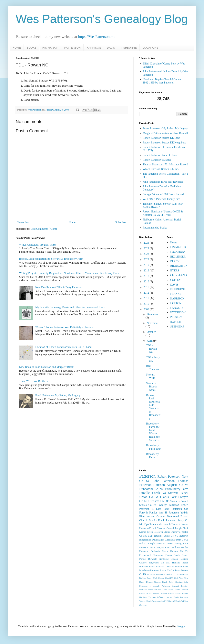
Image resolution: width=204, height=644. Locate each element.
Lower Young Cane (178, 543)
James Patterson (157, 567)
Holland (176, 563)
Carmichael (145, 555)
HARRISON (94, 48)
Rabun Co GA (167, 570)
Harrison (159, 485)
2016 (147, 282)
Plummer (155, 570)
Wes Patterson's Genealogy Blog (102, 19)
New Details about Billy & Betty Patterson (59, 287)
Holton (143, 543)
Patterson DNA (147, 547)
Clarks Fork (168, 497)
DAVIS (111, 48)
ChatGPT (169, 578)
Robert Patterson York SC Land (160, 155)
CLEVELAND (178, 275)
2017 (147, 276)
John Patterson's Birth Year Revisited (163, 182)
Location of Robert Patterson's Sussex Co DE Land (63, 347)
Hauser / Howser (180, 524)
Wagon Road (163, 547)
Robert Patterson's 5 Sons (157, 160)
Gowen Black (161, 582)
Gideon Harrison (179, 559)
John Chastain (176, 582)
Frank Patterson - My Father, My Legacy (58, 395)
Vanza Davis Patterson (177, 597)
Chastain (161, 528)
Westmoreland (158, 601)
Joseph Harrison (156, 543)
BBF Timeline (153, 368)
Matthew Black (146, 590)
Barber (153, 574)
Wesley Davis (145, 601)
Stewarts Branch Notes (152, 387)
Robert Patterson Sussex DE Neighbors (164, 143)
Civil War (178, 578)
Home (72, 222)
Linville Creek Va (153, 493)
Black (184, 493)
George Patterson (169, 505)
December (152, 314)
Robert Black (145, 593)
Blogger (181, 626)
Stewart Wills (151, 376)
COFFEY (176, 280)
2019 (147, 265)
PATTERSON (72, 48)
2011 (147, 298)
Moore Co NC (168, 590)
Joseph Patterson (162, 586)
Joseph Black (182, 528)
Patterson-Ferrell (148, 528)
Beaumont (161, 574)
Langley (185, 586)
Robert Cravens (160, 593)
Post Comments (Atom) (44, 229)
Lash (159, 509)
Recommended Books (155, 228)
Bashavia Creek (159, 551)
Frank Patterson (167, 520)
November (153, 323)
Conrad (170, 528)
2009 (147, 309)
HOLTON (176, 303)
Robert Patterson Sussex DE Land (162, 138)
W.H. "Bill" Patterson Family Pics (162, 199)
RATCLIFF (177, 322)
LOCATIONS (150, 48)
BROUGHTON (179, 266)
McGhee (157, 590)
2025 (147, 243)
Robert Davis (174, 593)
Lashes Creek (146, 532)
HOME (17, 48)
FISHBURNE (129, 48)
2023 (147, 254)
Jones (186, 567)
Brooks (153, 520)
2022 (147, 259)
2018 (147, 271)
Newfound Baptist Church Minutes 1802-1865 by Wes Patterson (162, 81)
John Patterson (164, 481)
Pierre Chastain (182, 590)
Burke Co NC (171, 536)
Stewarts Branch (179, 501)
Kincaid (175, 586)
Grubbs (143, 563)
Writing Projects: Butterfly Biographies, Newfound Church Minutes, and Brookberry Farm (69, 273)
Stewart (173, 493)
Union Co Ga (149, 497)
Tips (146, 524)
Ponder (153, 513)
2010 (147, 304)
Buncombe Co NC (152, 489)
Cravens (161, 517)
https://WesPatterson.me (97, 37)
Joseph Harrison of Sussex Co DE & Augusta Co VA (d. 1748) (163, 213)
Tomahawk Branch (160, 524)
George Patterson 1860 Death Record (163, 194)
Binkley (143, 578)
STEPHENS (177, 327)
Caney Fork (152, 578)
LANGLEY (177, 308)
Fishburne (164, 559)
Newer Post (23, 222)
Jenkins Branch (174, 567)
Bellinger (184, 574)
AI (148, 574)
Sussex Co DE (159, 501)
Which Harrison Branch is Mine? (161, 169)
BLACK (175, 261)
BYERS (175, 271)
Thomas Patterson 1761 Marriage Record (165, 165)
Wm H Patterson (169, 513)
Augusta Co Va (177, 485)
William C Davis (173, 601)
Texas (178, 570)
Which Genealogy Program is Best (38, 245)
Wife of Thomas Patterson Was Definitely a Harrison (64, 327)
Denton (149, 582)
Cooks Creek (173, 555)
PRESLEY (176, 317)
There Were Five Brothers (33, 381)
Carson (161, 578)
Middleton (144, 570)
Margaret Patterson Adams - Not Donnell (165, 133)
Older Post (121, 222)
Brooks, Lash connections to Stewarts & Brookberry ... (153, 407)
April (150, 341)
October (151, 332)
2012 (147, 293)
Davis (155, 540)
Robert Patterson (169, 477)
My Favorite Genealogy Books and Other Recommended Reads (70, 307)
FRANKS (176, 294)
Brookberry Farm (153, 456)
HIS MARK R (50, 48)
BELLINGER (178, 257)
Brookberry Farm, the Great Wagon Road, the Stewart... (153, 432)
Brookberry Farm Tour (153, 447)
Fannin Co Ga (181, 540)
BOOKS (32, 48)
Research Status (162, 532)
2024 (147, 248)
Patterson (147, 476)
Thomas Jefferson (157, 597)
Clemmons (158, 555)
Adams (151, 517)
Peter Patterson (173, 509)
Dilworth (153, 559)
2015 (147, 287)
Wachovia (176, 532)
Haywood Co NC (159, 563)
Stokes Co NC (148, 505)
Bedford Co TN (173, 574)
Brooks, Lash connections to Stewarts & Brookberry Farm (51, 259)
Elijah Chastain (166, 540)
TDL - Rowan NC (152, 349)
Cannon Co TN (179, 551)
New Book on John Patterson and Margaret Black (46, 367)
